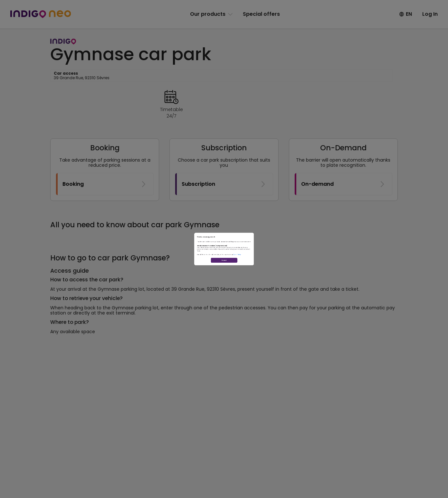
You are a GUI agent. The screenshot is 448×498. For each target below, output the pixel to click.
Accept (224, 293)
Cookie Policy (275, 270)
